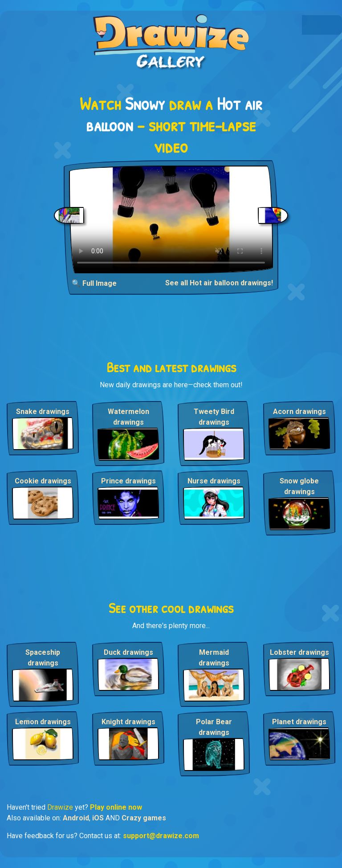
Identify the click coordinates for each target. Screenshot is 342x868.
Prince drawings (128, 481)
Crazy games (144, 818)
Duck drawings (128, 652)
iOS (98, 818)
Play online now (116, 807)
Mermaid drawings (214, 658)
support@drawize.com (161, 836)
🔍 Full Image (94, 283)
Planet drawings (299, 722)
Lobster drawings (299, 652)
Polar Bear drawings (214, 727)
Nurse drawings (214, 481)
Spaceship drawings (43, 658)
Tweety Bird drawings (214, 417)
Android (76, 818)
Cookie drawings (43, 481)
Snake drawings (43, 412)
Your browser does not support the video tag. (171, 219)
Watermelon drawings (128, 417)
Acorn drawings (299, 412)
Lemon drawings (43, 722)
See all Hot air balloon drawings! (219, 283)
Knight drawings (128, 722)
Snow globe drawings (299, 486)
